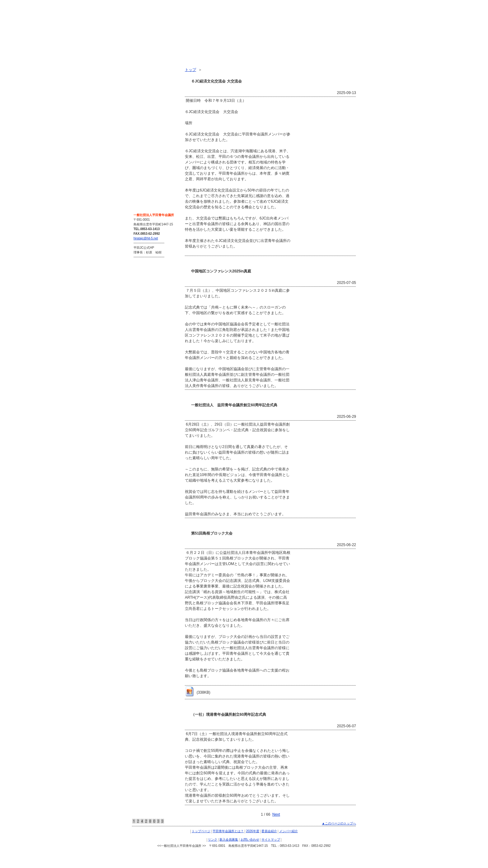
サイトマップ (147, 156)
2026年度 (144, 88)
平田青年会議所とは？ (154, 77)
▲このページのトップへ (339, 823)
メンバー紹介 (147, 111)
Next (276, 814)
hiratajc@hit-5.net (146, 238)
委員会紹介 (145, 100)
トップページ (147, 66)
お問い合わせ (147, 144)
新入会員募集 (147, 133)
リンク (141, 122)
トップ (190, 70)
